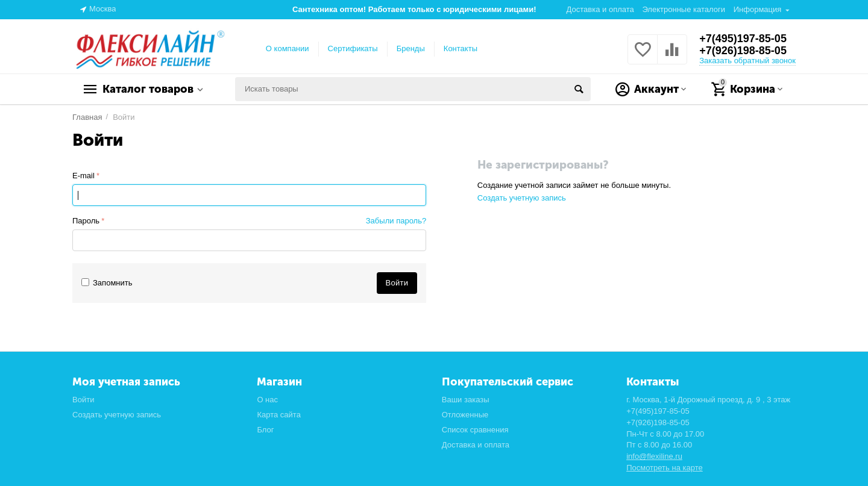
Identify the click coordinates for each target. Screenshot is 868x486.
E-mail (83, 176)
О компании (288, 48)
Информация (758, 9)
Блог (265, 430)
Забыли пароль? (396, 221)
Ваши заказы (466, 400)
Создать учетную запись (522, 198)
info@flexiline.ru (654, 456)
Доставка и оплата (600, 9)
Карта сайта (279, 415)
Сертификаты (353, 48)
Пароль (86, 221)
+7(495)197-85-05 (743, 39)
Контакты (461, 48)
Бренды (411, 48)
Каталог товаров (148, 89)
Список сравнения (475, 430)
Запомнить (107, 283)
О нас (267, 400)
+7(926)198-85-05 (743, 51)
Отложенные (465, 415)
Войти (83, 400)
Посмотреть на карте (665, 468)
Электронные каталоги (684, 9)
